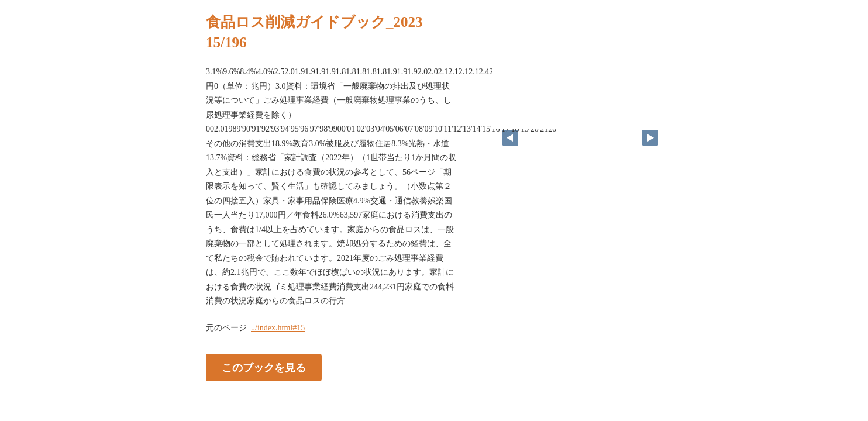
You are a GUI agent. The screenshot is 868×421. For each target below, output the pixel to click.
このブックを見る (264, 367)
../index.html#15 (278, 328)
